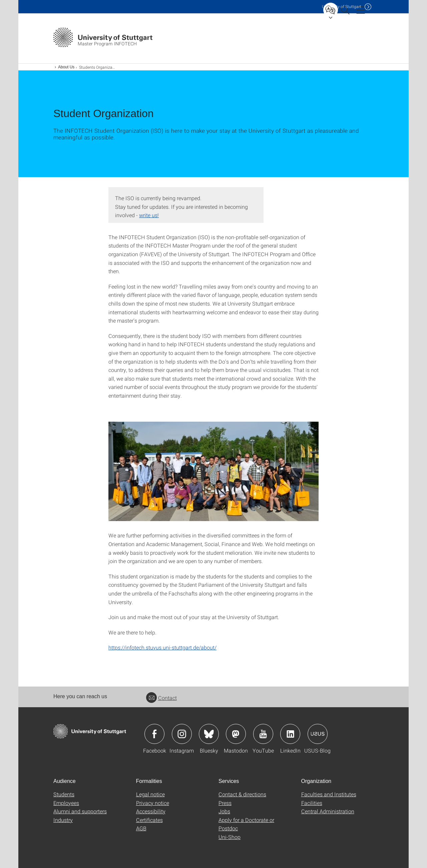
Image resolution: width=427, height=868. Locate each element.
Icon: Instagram (182, 734)
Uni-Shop (230, 837)
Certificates (149, 820)
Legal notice (150, 794)
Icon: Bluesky (209, 734)
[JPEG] (213, 471)
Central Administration (328, 811)
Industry (63, 820)
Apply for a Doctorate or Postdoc (246, 824)
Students (64, 794)
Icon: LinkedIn (290, 734)
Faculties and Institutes (329, 794)
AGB (141, 828)
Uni (342, 7)
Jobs (224, 811)
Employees (66, 803)
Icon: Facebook (154, 734)
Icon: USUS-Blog (318, 734)
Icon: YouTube (263, 734)
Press (225, 803)
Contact (161, 698)
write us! (149, 215)
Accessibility (151, 811)
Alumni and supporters (80, 811)
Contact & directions (242, 794)
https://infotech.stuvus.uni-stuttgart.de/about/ (162, 647)
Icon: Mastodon (236, 734)
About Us (66, 67)
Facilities (312, 803)
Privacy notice (153, 803)
